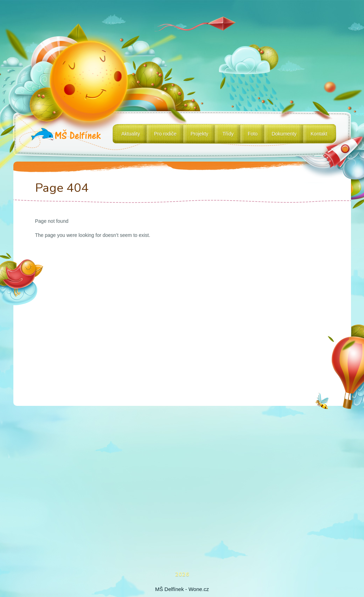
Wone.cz (199, 589)
